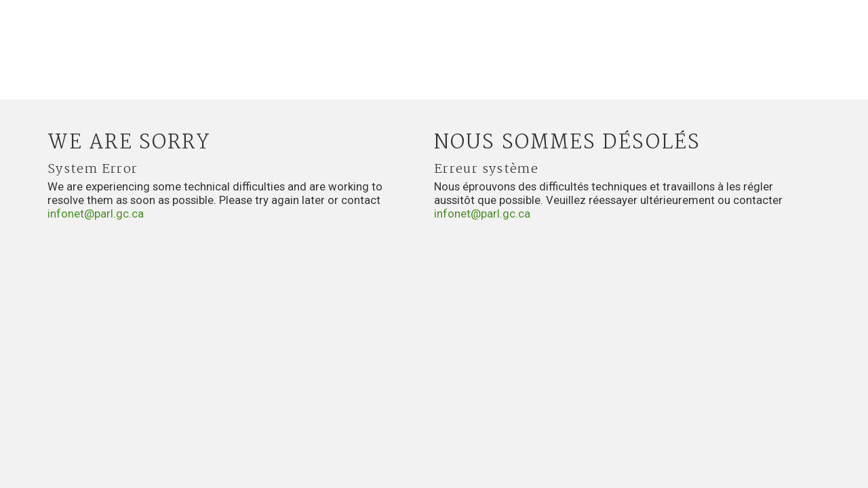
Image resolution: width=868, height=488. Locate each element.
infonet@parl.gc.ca (96, 213)
